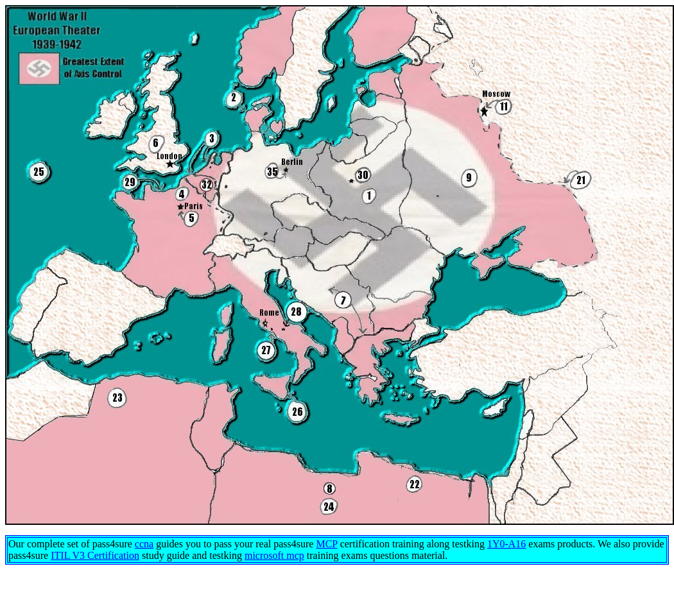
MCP (326, 544)
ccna (144, 544)
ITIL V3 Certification (95, 555)
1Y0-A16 (506, 544)
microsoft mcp (274, 555)
